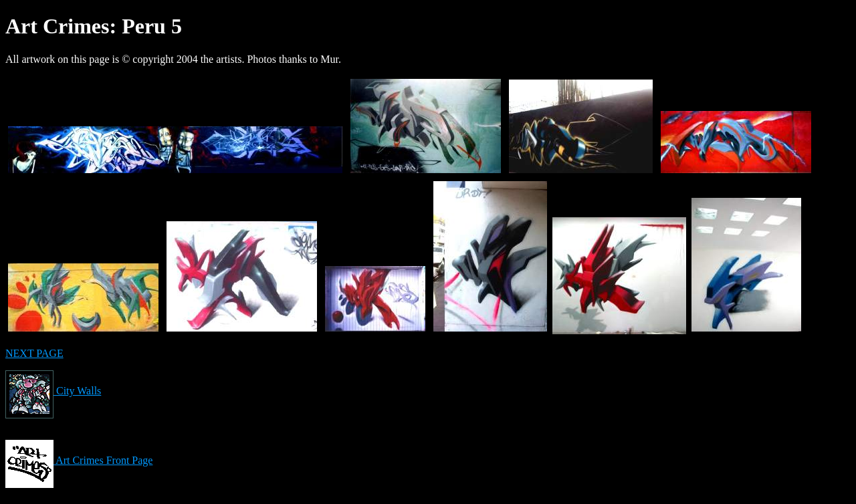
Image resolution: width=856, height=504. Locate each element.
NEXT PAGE (34, 353)
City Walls (53, 391)
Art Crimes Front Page (79, 460)
